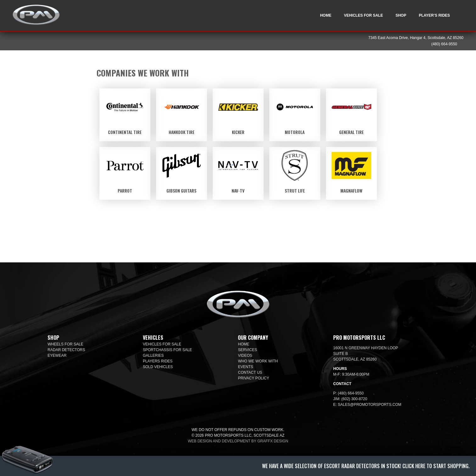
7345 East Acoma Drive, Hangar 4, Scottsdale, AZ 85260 (416, 38)
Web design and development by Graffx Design (238, 441)
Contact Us (250, 372)
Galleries (153, 356)
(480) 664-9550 (444, 44)
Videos (245, 356)
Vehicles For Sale (363, 15)
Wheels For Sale (65, 344)
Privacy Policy (253, 378)
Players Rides (158, 361)
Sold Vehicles (158, 367)
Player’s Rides (434, 15)
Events (245, 367)
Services (247, 350)
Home (326, 15)
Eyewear (57, 356)
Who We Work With (258, 361)
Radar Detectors (66, 350)
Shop (401, 15)
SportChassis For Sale (168, 350)
